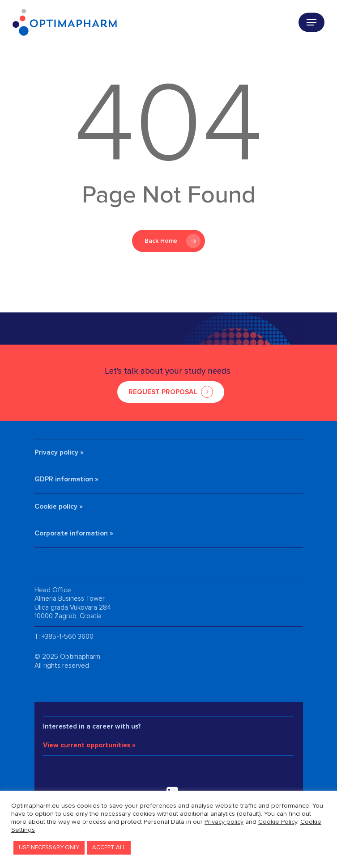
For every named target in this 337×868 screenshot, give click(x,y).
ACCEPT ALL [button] (109, 847)
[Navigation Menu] (311, 22)
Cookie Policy (278, 822)
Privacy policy (224, 822)
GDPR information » (66, 479)
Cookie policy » (59, 506)
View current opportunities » (89, 745)
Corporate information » (74, 533)
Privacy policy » (59, 452)
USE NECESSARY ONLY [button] (49, 847)
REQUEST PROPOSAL (163, 392)
